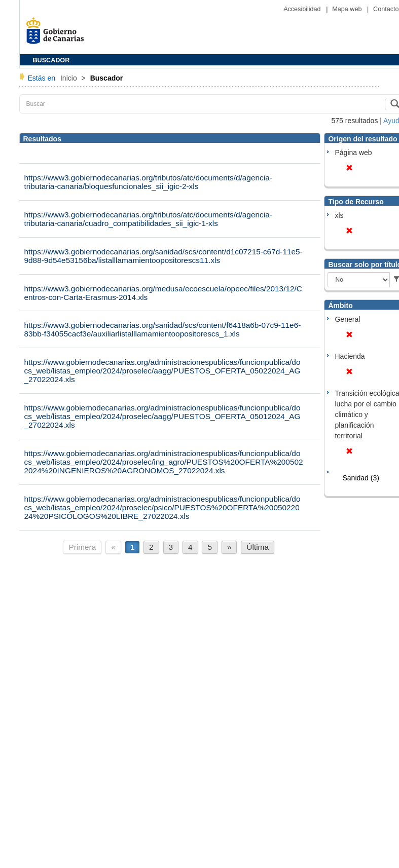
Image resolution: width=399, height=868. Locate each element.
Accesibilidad (303, 9)
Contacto (386, 9)
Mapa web (348, 9)
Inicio (70, 78)
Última (258, 547)
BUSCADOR (51, 60)
